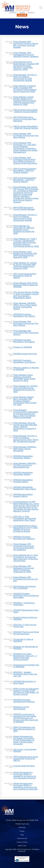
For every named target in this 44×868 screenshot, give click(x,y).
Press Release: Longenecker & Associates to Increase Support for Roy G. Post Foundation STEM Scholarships (26, 414)
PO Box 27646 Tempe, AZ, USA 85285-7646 (22, 820)
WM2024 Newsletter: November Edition (23, 474)
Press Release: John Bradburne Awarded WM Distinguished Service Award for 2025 (25, 255)
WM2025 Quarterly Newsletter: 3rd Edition (24, 341)
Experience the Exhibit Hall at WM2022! (26, 666)
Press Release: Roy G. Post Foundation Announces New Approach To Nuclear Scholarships (26, 558)
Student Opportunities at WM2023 (25, 618)
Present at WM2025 (23, 347)
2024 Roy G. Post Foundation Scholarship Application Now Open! (25, 518)
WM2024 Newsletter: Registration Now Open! (25, 488)
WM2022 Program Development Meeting (24, 701)
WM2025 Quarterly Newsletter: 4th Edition (24, 315)
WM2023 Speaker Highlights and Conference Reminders (26, 596)
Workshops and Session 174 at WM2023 (25, 587)
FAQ (22, 835)
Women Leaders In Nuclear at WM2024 (26, 369)
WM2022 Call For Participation (21, 708)
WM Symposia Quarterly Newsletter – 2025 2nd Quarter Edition (25, 180)
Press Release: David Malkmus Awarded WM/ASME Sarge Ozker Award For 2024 (24, 378)
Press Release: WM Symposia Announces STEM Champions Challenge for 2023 (24, 569)
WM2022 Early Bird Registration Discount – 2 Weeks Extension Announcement (25, 657)
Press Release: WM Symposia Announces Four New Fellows (26, 136)
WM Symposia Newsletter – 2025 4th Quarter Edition (26, 127)
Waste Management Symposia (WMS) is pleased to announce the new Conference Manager (26, 786)
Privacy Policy (22, 842)
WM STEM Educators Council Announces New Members (25, 119)
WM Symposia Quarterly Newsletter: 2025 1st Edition (25, 276)
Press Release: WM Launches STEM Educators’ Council (26, 333)
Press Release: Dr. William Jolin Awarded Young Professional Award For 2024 (25, 389)
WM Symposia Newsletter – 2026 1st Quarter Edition (26, 111)
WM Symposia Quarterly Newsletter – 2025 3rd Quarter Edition (25, 171)
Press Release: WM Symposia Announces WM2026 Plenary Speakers (26, 55)
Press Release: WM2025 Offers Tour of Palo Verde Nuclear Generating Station (25, 306)
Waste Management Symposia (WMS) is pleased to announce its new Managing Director (25, 775)
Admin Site (22, 846)
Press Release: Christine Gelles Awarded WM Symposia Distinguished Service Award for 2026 (25, 89)
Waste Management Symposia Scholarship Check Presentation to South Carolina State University (24, 740)
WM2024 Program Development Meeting (24, 538)
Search (31, 13)
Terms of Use (22, 838)
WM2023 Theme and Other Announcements (26, 633)
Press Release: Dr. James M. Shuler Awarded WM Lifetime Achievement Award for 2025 (25, 266)
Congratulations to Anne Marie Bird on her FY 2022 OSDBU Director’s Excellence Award (25, 529)
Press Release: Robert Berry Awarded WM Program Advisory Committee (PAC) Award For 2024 (25, 401)
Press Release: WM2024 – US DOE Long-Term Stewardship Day (25, 465)
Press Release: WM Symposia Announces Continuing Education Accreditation (24, 547)
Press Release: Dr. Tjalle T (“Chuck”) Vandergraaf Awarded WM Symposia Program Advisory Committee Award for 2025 (26, 243)
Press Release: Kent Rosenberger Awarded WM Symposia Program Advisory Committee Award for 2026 (26, 66)
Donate (13, 13)
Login (21, 15)
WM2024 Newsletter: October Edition (23, 481)
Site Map (22, 827)
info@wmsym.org (22, 824)
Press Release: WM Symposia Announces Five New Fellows (26, 324)
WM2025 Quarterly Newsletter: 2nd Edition (24, 361)
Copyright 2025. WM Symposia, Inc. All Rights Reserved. (22, 850)
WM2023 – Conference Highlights (24, 604)
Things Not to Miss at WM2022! (23, 640)
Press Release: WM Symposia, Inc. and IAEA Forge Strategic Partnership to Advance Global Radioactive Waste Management (25, 148)
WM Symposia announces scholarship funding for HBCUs (26, 759)
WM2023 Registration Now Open (26, 611)
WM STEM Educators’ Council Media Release (24, 209)
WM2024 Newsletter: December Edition (23, 457)
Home (22, 13)
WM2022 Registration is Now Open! (25, 682)
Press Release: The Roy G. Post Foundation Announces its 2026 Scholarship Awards (25, 78)
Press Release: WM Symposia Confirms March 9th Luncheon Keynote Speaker (26, 45)
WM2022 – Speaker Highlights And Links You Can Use (25, 674)
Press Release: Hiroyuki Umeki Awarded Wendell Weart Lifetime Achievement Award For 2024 (25, 427)
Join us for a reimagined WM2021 (25, 750)
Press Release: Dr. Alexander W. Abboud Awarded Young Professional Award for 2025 (24, 230)
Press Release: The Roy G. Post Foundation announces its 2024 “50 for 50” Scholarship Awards (26, 439)
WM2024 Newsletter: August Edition (23, 495)
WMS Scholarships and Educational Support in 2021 (24, 729)
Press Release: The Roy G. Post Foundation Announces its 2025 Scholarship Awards (25, 218)
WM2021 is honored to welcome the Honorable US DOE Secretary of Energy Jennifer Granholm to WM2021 (26, 718)
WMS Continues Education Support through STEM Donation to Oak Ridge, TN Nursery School (26, 692)
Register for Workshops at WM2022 (26, 648)
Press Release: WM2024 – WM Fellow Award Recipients (25, 449)
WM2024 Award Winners (25, 354)
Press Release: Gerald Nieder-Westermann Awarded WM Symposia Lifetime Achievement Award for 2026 (25, 101)
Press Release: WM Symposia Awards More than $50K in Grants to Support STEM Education (25, 161)
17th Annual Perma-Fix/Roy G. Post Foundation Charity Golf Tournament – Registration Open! (26, 295)
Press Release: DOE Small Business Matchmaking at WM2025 (26, 285)
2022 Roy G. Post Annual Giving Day (25, 626)
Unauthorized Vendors (24, 766)
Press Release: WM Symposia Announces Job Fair (26, 579)
